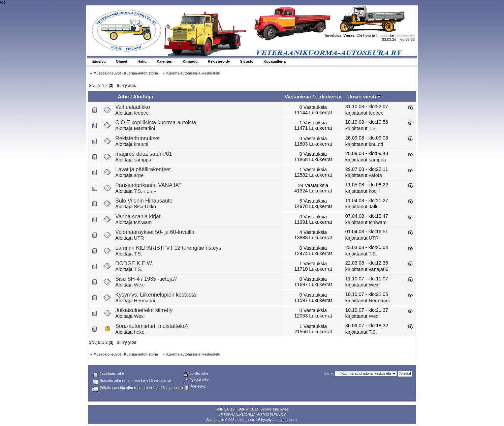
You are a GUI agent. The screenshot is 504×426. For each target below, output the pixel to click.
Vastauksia (298, 97)
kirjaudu (383, 35)
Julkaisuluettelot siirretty (144, 310)
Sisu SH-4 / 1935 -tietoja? (146, 279)
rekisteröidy (404, 35)
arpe (139, 175)
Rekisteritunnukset (137, 138)
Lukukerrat (329, 97)
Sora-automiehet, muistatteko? (152, 326)
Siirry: (329, 373)
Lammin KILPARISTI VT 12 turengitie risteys (168, 248)
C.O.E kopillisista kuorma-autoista (156, 123)
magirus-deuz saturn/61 (144, 154)
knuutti (141, 144)
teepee (141, 113)
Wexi (139, 285)
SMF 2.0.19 (225, 409)
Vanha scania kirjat (138, 217)
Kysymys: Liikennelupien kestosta (155, 295)
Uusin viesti (364, 97)
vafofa (375, 175)
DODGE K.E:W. (134, 263)
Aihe (123, 97)
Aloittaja (143, 97)
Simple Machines (275, 409)
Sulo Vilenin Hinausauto (144, 201)
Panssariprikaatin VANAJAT (148, 185)
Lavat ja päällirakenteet (143, 169)
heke (139, 332)
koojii (374, 191)
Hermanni (145, 301)
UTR (139, 238)
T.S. (373, 128)
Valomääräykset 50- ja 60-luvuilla (155, 232)
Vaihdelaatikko (133, 107)
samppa (143, 160)
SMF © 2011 (248, 409)
